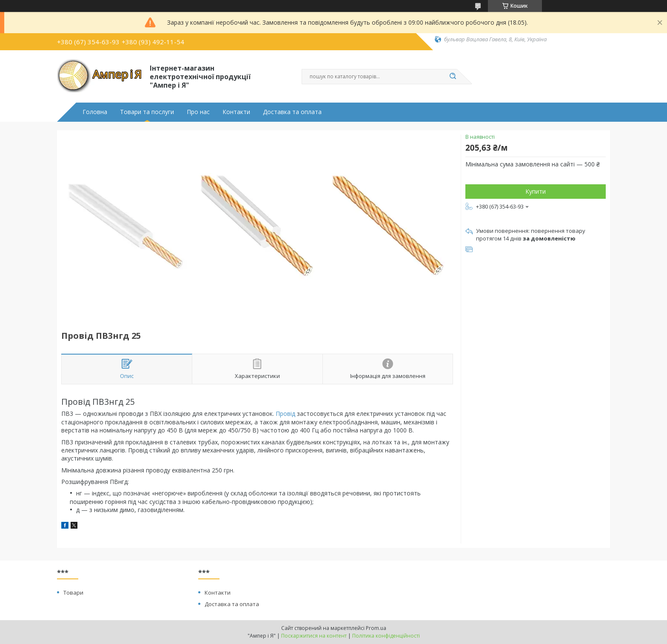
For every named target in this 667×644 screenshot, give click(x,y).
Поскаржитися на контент (314, 636)
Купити (536, 191)
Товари (73, 592)
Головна (95, 112)
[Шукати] (453, 77)
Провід (285, 414)
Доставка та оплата (292, 112)
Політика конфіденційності (386, 636)
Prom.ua (376, 628)
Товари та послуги (147, 112)
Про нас (198, 112)
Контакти (236, 112)
